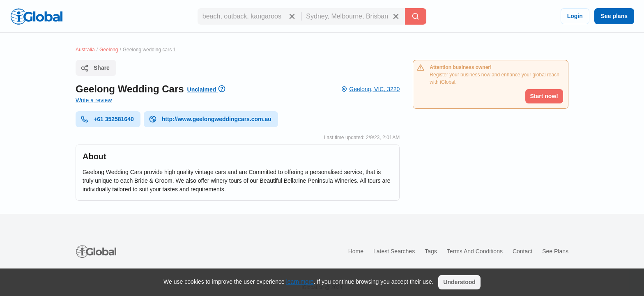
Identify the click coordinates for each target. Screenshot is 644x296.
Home (356, 251)
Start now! (544, 96)
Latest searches (394, 251)
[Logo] (37, 16)
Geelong (109, 50)
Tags (431, 251)
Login (575, 16)
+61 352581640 (107, 119)
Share (95, 68)
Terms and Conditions (475, 251)
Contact (522, 251)
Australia (85, 50)
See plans (614, 16)
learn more (300, 282)
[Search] (416, 16)
